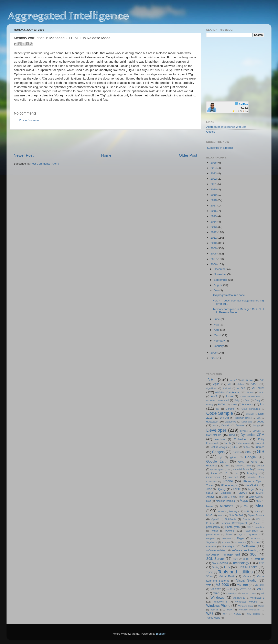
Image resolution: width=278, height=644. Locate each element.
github (234, 457)
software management (223, 554)
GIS (261, 451)
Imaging (252, 473)
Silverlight (228, 546)
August (218, 285)
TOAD (210, 573)
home (249, 466)
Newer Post (24, 155)
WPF (225, 614)
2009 (214, 248)
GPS (254, 462)
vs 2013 (231, 589)
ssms (236, 559)
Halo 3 (227, 466)
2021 (214, 184)
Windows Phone (218, 606)
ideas (214, 473)
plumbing (260, 527)
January (219, 346)
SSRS (246, 559)
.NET (211, 379)
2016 (214, 211)
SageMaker (212, 542)
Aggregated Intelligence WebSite (226, 127)
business (248, 404)
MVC (209, 515)
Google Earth (217, 461)
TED (262, 563)
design (256, 426)
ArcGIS (241, 388)
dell (214, 426)
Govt (241, 462)
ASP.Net (258, 388)
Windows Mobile (246, 602)
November (221, 274)
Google (250, 457)
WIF (254, 594)
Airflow (241, 384)
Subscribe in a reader (220, 148)
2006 (214, 264)
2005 (214, 353)
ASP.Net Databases (227, 392)
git (221, 457)
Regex (241, 538)
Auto (262, 393)
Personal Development (234, 523)
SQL (253, 554)
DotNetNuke (214, 435)
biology (210, 405)
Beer (247, 400)
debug (260, 422)
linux (242, 497)
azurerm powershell (217, 400)
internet (233, 477)
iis (236, 473)
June (217, 319)
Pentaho (210, 523)
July (217, 290)
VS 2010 (242, 585)
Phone (257, 523)
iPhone (228, 481)
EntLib (227, 443)
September (221, 280)
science (226, 542)
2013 (214, 227)
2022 (214, 179)
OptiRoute (231, 519)
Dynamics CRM (253, 435)
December (221, 269)
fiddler (235, 447)
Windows (217, 597)
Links (224, 497)
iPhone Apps (229, 485)
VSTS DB (245, 589)
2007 (214, 259)
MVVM (221, 515)
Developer (216, 430)
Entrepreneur (243, 443)
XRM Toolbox (254, 614)
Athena (250, 393)
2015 (214, 216)
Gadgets (218, 452)
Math (258, 501)
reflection (226, 538)
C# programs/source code (229, 295)
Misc (260, 506)
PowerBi (230, 531)
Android (227, 388)
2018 (214, 200)
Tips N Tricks (248, 567)
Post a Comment (29, 120)
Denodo (226, 426)
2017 (214, 206)
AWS (214, 396)
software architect (216, 550)
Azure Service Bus (250, 396)
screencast (240, 542)
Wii (263, 594)
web (216, 593)
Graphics (212, 466)
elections (220, 439)
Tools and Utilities (235, 572)
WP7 (210, 613)
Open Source (256, 515)
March (218, 335)
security (211, 546)
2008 (214, 254)
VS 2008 (222, 585)
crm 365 (224, 418)
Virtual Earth (227, 576)
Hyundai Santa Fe (243, 469)
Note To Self (236, 515)
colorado (250, 414)
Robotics (256, 538)
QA (241, 535)
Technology (241, 563)
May (217, 325)
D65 (259, 418)
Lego (251, 489)
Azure (229, 396)
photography (213, 527)
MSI (247, 512)
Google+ (211, 132)
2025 (214, 163)
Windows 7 (257, 598)
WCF (261, 589)
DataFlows (247, 422)
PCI (258, 519)
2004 (214, 358)
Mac (209, 501)
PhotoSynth (233, 527)
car (218, 409)
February (220, 341)
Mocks (221, 512)
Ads (262, 380)
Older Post (188, 155)
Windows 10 (239, 598)
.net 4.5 (233, 380)
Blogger (161, 634)
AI (229, 384)
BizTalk (222, 405)
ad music (247, 380)
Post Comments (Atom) (45, 164)
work (229, 610)
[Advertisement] (105, 141)
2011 (214, 238)
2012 (214, 232)
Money (233, 511)
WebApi (232, 594)
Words (215, 610)
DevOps (256, 431)
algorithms (211, 388)
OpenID (215, 519)
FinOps (247, 447)
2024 (214, 168)
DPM (232, 435)
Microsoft (227, 506)
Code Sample (220, 413)
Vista (246, 576)
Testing (216, 567)
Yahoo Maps (213, 618)
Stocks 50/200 (220, 563)
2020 (214, 189)
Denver (240, 425)
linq (233, 497)
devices (244, 431)
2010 (214, 243)
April (217, 330)
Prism (229, 535)
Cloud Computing (251, 409)
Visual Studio (246, 580)
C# (262, 404)
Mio (246, 506)
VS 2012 (216, 589)
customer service (243, 418)
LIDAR (243, 493)
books (234, 405)
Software (248, 546)
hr (228, 469)
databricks (230, 422)
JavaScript (252, 485)
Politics (214, 531)
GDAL (249, 452)
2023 (214, 173)
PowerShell (251, 531)
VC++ (209, 576)
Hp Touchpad (216, 469)
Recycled (211, 538)
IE (226, 473)
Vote (209, 585)
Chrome (230, 409)
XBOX (237, 614)
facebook (260, 443)
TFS (227, 567)
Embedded (241, 439)
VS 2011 (259, 585)
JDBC (209, 489)
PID (249, 527)
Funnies (259, 447)
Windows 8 (221, 602)
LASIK (237, 489)
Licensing (226, 493)
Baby (237, 400)
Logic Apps (254, 497)
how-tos (260, 466)
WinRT (261, 606)
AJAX (254, 384)
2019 (214, 195)
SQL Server (215, 559)
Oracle (246, 519)
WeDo (245, 594)
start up (259, 559)
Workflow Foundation (249, 610)
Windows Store (246, 606)
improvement (213, 477)
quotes (253, 534)
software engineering (245, 550)
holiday (238, 466)
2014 (214, 222)
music (257, 512)
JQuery (221, 489)
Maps (244, 501)
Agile (216, 384)
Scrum (255, 542)
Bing (257, 400)
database (212, 422)
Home (106, 155)
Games (237, 452)
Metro (209, 506)
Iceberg (261, 469)
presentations (213, 535)
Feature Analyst (219, 447)
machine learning (225, 501)
